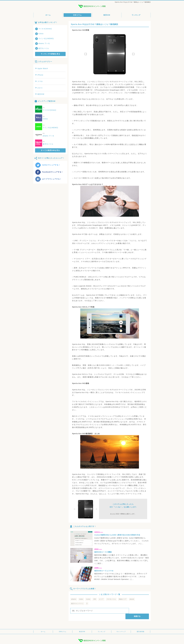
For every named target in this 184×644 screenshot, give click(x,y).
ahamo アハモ (42, 43)
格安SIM (107, 15)
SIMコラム (77, 15)
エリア (101, 599)
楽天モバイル (42, 48)
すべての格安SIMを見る (50, 150)
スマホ (39, 81)
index (81, 599)
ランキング (136, 15)
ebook (132, 599)
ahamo (74, 599)
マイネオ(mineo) (43, 29)
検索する (139, 611)
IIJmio (39, 34)
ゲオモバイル (111, 599)
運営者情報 (141, 626)
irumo (88, 599)
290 (95, 599)
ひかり (39, 88)
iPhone (39, 75)
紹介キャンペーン (77, 604)
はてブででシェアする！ (48, 179)
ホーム (48, 15)
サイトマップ (121, 626)
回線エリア (123, 599)
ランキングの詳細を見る (50, 54)
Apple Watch (42, 68)
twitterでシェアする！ (48, 165)
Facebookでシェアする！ (49, 172)
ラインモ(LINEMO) (44, 39)
